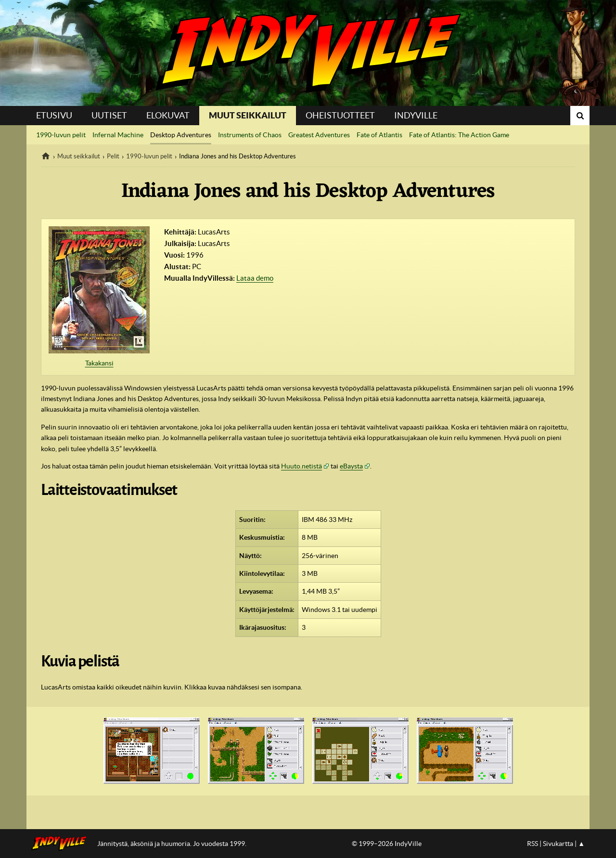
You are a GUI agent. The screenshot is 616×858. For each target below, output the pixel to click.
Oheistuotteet (340, 115)
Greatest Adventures (319, 135)
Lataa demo (255, 278)
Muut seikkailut (248, 115)
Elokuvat (168, 115)
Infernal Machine (118, 135)
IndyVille (308, 53)
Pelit (113, 156)
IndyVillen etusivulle (62, 844)
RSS (533, 844)
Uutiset (109, 115)
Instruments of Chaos (250, 135)
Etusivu (54, 115)
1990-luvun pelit (61, 135)
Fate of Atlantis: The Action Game (459, 135)
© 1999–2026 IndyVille (387, 844)
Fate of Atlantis (379, 135)
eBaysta (351, 466)
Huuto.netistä (302, 466)
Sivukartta (558, 844)
